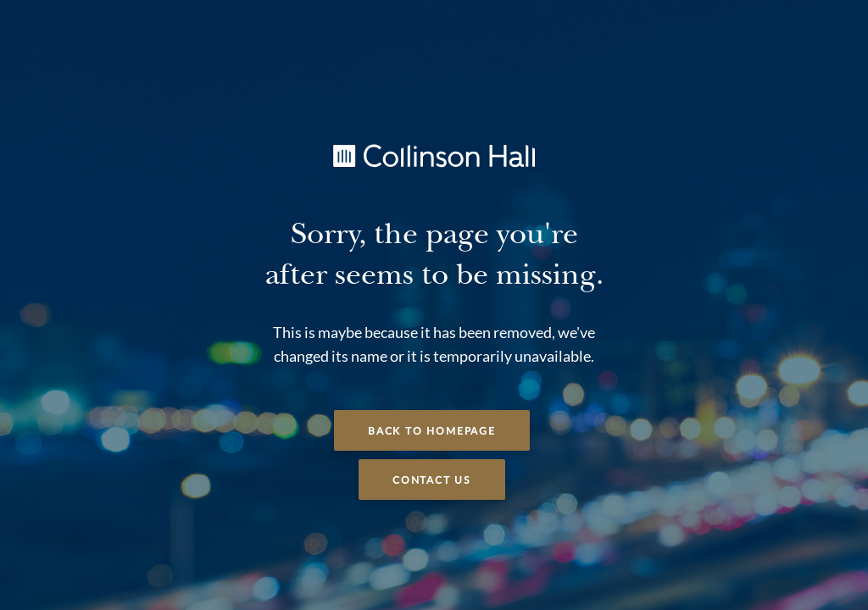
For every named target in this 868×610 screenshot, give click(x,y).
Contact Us (432, 480)
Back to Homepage (432, 431)
